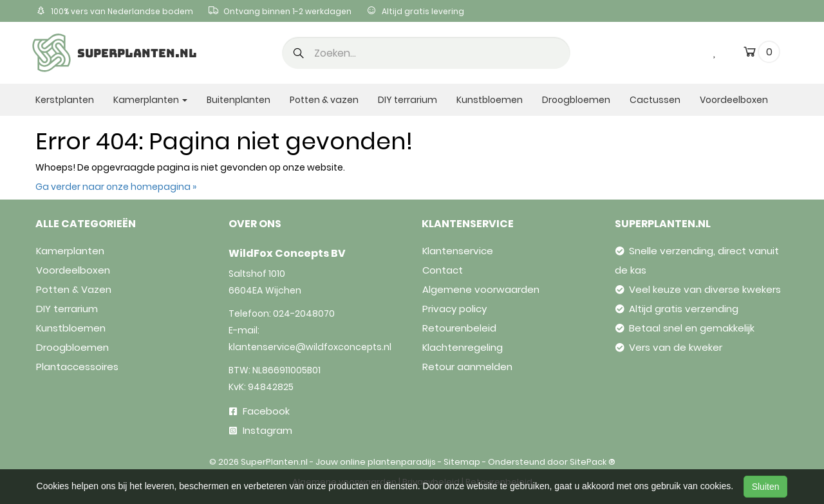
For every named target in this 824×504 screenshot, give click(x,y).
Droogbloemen (576, 100)
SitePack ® (593, 462)
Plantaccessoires (77, 367)
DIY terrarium (407, 100)
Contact (443, 270)
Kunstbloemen (490, 100)
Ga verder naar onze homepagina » (116, 187)
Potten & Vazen (74, 289)
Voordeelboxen (734, 100)
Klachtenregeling (463, 347)
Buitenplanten (239, 100)
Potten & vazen (324, 100)
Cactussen (655, 100)
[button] (299, 54)
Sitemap (462, 462)
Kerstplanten (65, 100)
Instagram (261, 430)
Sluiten (766, 487)
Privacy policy (454, 309)
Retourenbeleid (459, 328)
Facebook (259, 411)
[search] (426, 53)
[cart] (750, 54)
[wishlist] (715, 51)
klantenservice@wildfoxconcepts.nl (310, 347)
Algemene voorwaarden (481, 289)
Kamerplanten (70, 251)
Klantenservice (458, 251)
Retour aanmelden (467, 367)
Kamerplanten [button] (150, 100)
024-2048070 (304, 313)
